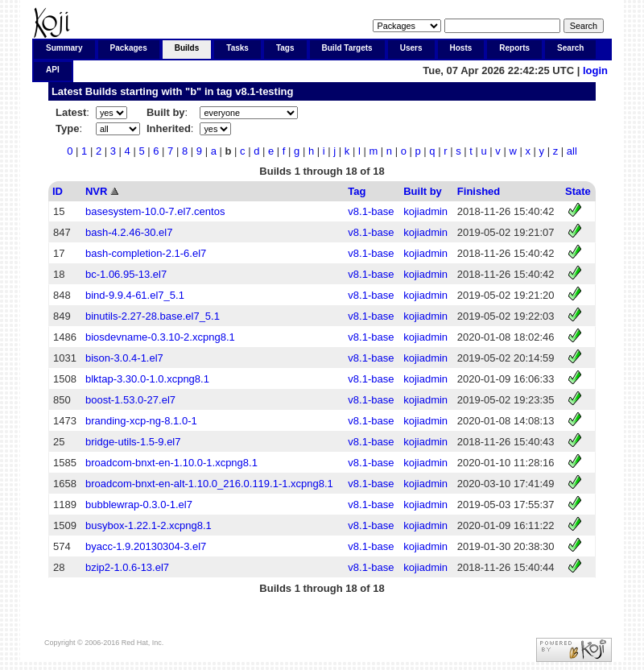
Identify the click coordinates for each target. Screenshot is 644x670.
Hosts (461, 48)
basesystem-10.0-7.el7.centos (155, 211)
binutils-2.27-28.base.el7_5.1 (153, 316)
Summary (64, 48)
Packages (129, 48)
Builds (187, 48)
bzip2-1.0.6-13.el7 (127, 567)
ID (58, 191)
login (595, 70)
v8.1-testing (264, 91)
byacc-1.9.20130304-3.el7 (146, 546)
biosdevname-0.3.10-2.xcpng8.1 (160, 337)
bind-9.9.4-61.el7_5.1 (135, 295)
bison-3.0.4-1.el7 (124, 358)
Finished (479, 191)
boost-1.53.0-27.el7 (130, 400)
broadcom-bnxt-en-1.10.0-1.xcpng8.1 (171, 463)
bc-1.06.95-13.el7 (126, 274)
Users (411, 48)
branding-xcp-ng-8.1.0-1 (141, 421)
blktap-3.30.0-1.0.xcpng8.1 (147, 379)
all (572, 151)
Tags (285, 48)
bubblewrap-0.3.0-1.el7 (139, 505)
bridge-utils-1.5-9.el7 (133, 442)
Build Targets (347, 48)
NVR (96, 191)
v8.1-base (371, 211)
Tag (357, 191)
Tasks (237, 48)
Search (570, 48)
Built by (423, 191)
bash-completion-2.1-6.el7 (146, 253)
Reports (514, 48)
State (578, 191)
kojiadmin (425, 211)
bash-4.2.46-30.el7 (129, 232)
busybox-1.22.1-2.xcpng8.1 (149, 525)
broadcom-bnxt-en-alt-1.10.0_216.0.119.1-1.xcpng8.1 (209, 484)
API (53, 70)
